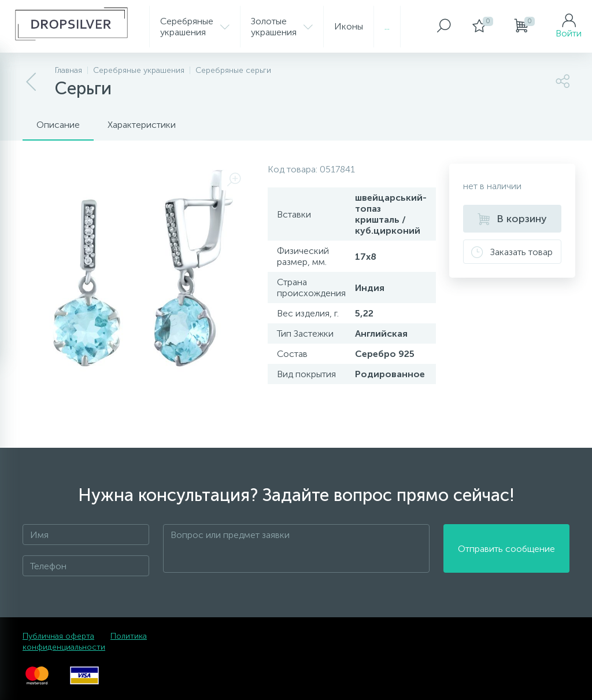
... (387, 26)
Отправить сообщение (506, 549)
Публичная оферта (58, 636)
